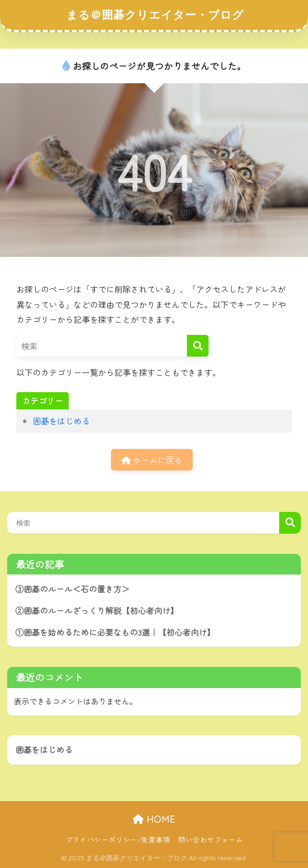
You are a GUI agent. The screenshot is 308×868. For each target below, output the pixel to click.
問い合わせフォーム (211, 839)
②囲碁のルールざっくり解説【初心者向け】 (97, 611)
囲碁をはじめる (61, 421)
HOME (154, 819)
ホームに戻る (152, 460)
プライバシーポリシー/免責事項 (118, 839)
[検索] (198, 346)
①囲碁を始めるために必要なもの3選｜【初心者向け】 (115, 632)
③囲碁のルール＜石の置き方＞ (73, 589)
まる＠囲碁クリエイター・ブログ (155, 15)
